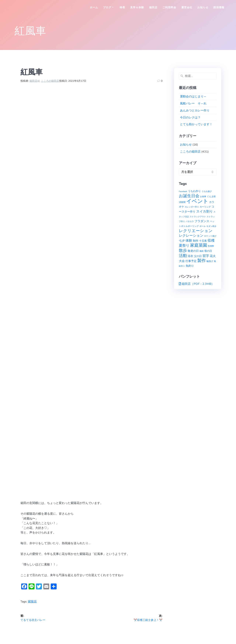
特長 (122, 7)
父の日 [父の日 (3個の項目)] (198, 256)
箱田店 (153, 7)
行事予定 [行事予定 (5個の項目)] (191, 261)
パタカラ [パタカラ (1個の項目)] (190, 221)
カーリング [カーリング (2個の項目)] (205, 207)
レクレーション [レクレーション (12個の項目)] (191, 236)
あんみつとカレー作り (195, 111)
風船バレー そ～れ (193, 103)
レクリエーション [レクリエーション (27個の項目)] (196, 231)
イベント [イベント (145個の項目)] (197, 201)
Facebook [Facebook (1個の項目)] (183, 191)
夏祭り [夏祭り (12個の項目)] (184, 246)
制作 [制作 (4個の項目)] (196, 241)
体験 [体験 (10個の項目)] (189, 241)
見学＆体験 (137, 7)
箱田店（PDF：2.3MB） (198, 284)
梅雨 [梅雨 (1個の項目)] (202, 251)
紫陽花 (32, 602)
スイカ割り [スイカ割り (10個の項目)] (204, 211)
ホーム (94, 7)
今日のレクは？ (190, 118)
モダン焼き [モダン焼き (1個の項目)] (211, 226)
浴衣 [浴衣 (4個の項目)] (190, 256)
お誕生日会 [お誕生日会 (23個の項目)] (189, 196)
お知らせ (203, 7)
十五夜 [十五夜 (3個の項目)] (203, 241)
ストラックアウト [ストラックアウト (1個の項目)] (198, 217)
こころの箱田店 (50, 81)
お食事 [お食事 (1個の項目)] (203, 197)
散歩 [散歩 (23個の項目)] (183, 251)
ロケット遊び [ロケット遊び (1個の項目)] (210, 236)
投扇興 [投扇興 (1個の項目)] (211, 246)
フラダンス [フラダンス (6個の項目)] (202, 221)
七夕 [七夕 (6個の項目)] (182, 241)
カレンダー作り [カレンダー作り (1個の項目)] (192, 207)
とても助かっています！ (196, 124)
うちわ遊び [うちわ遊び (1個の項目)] (207, 191)
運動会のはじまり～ (193, 96)
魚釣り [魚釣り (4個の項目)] (190, 266)
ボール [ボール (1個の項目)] (203, 226)
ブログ (107, 7)
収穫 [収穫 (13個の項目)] (211, 241)
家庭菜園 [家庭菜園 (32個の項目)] (199, 245)
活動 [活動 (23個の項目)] (183, 256)
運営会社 (187, 7)
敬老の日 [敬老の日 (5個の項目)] (193, 251)
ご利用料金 (169, 7)
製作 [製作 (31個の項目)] (202, 261)
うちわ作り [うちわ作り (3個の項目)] (194, 191)
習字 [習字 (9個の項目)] (206, 256)
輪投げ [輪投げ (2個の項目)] (210, 261)
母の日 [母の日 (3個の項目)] (208, 251)
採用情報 (219, 7)
